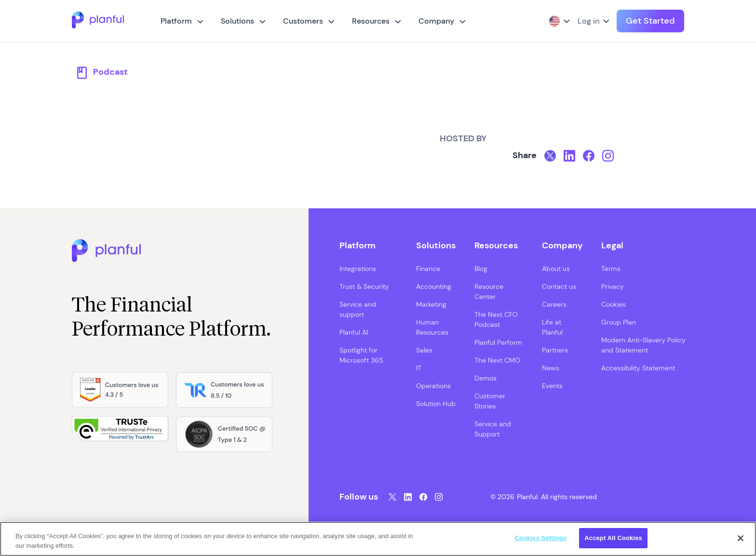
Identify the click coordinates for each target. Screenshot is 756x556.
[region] (378, 539)
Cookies (614, 304)
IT (419, 368)
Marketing (431, 304)
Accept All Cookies (613, 538)
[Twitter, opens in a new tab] (550, 156)
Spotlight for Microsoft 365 (361, 355)
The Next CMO (497, 360)
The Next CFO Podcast (496, 319)
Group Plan (619, 322)
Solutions (237, 21)
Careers (554, 304)
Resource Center (489, 292)
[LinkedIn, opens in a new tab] (569, 156)
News (551, 368)
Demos (486, 378)
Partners (555, 350)
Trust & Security (364, 286)
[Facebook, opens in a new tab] (589, 156)
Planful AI (354, 332)
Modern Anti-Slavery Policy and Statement (643, 345)
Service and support (358, 309)
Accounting (434, 286)
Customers (303, 21)
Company (436, 21)
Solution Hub (436, 404)
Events (552, 386)
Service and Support (493, 429)
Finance (428, 269)
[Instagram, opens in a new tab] (608, 156)
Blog (481, 269)
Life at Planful (552, 327)
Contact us (559, 286)
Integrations (358, 269)
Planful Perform (498, 342)
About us (556, 269)
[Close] (741, 538)
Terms (611, 269)
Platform (176, 21)
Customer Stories (490, 401)
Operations (433, 386)
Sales (424, 350)
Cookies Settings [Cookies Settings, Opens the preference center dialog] (541, 538)
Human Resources (432, 327)
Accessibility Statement (638, 368)
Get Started (650, 21)
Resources (371, 21)
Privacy (613, 286)
